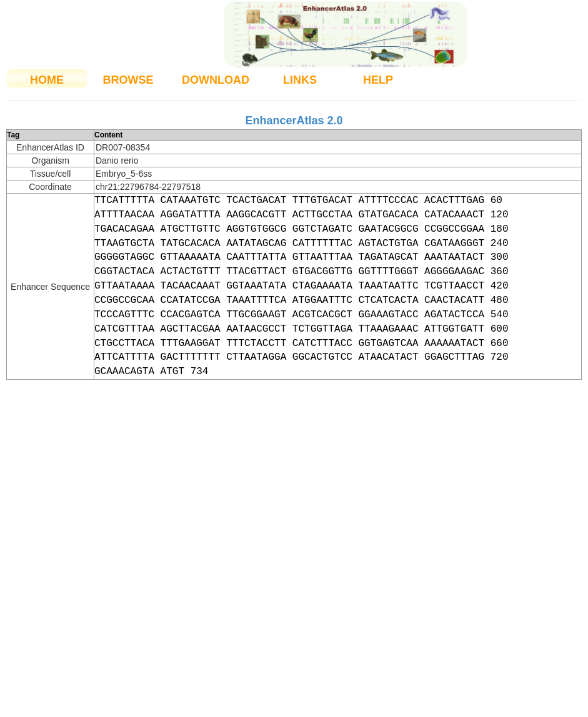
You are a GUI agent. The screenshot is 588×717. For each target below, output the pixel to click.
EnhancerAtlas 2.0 (294, 121)
